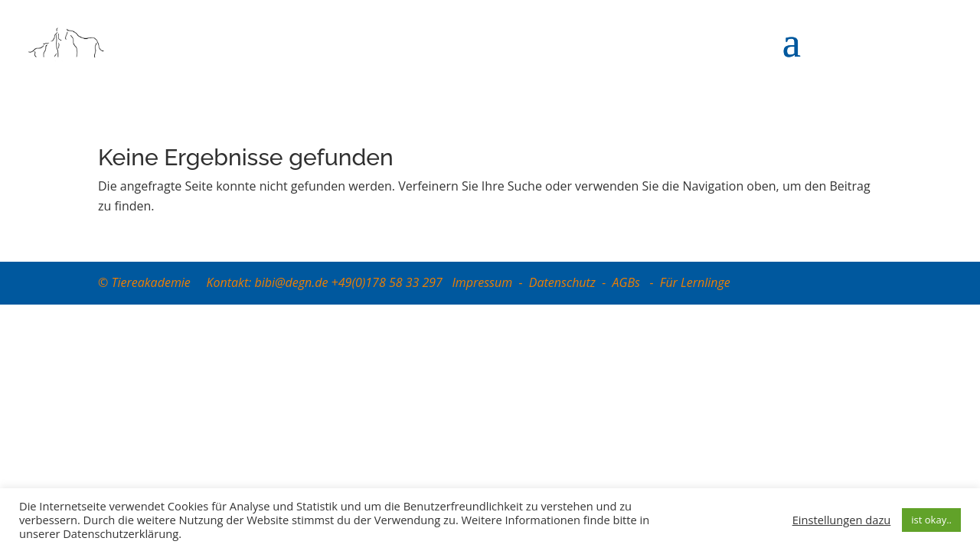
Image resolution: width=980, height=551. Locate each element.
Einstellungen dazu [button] (842, 520)
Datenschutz (562, 282)
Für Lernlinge (695, 282)
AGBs (628, 282)
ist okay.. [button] (931, 520)
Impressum (482, 282)
